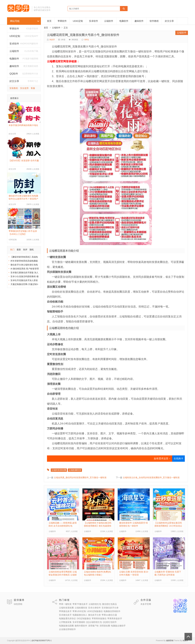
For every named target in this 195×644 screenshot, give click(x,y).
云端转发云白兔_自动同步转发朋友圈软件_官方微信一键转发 (151, 477)
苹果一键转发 (65, 604)
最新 (19, 250)
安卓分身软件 (94, 608)
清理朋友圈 (105, 626)
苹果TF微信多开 (80, 604)
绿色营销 (18, 604)
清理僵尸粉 (93, 626)
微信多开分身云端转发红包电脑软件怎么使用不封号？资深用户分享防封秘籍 (23, 199)
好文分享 (14, 81)
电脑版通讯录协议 (67, 618)
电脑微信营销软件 (112, 611)
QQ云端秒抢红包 (94, 622)
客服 (33, 88)
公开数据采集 (65, 622)
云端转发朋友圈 (59, 470)
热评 (25, 250)
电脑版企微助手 (118, 626)
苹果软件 (14, 29)
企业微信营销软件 (67, 629)
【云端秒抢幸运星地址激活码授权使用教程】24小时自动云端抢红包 (168, 526)
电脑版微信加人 (80, 615)
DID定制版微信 (84, 618)
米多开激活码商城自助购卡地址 (23, 125)
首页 (49, 21)
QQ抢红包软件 (110, 622)
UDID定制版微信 (95, 611)
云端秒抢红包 (95, 604)
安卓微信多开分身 (110, 608)
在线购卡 (178, 458)
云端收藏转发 (75, 470)
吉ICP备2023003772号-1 (42, 641)
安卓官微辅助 (79, 622)
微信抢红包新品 (109, 604)
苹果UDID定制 (79, 611)
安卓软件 (94, 21)
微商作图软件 (81, 626)
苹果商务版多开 (115, 618)
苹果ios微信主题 (109, 615)
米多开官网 (146, 604)
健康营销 (170, 641)
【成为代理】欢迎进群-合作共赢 (24, 161)
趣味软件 (139, 21)
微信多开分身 (94, 615)
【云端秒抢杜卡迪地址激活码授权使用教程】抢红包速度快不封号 (98, 526)
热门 (12, 250)
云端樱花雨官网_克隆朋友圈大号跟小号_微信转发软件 (83, 35)
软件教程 (154, 21)
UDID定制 (15, 36)
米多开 (52, 40)
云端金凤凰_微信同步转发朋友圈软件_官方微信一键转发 (80, 477)
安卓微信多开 (65, 615)
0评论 (87, 40)
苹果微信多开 (65, 611)
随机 (32, 250)
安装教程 (14, 88)
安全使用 (24, 88)
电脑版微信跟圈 (66, 626)
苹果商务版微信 (99, 618)
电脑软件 (124, 21)
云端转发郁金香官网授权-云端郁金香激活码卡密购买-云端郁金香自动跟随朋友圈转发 (63, 575)
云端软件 (14, 51)
